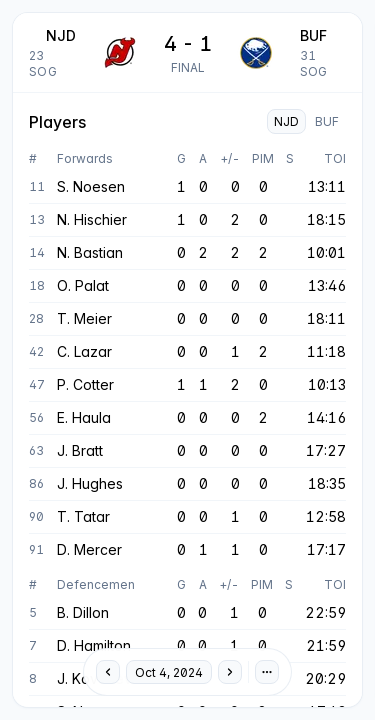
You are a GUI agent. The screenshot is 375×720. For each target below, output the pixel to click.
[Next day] (230, 672)
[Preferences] (267, 672)
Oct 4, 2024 (169, 672)
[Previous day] (108, 672)
